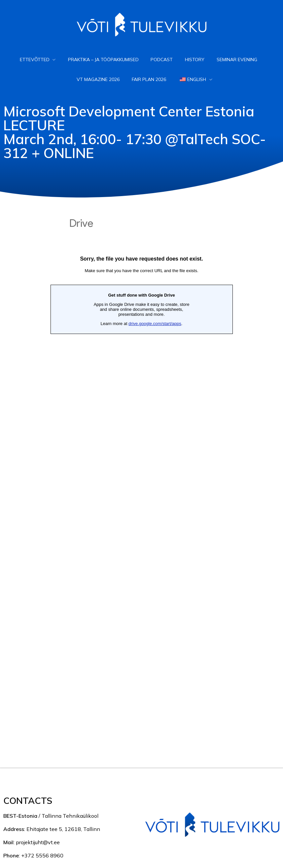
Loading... (141, 476)
